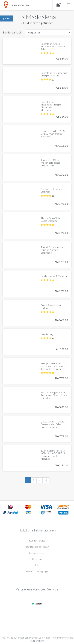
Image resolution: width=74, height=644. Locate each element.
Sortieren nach (12, 32)
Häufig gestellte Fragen (37, 547)
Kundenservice (37, 541)
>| (46, 480)
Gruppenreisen (37, 553)
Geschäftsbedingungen (37, 571)
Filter (6, 18)
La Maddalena (37, 17)
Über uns (37, 559)
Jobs (37, 565)
